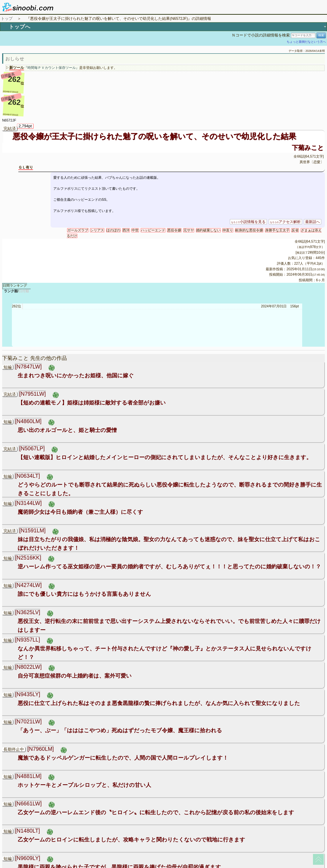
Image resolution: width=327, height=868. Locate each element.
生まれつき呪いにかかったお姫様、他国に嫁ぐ (76, 375)
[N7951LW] (32, 394)
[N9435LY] (28, 694)
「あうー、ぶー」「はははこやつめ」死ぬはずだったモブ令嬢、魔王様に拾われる (120, 730)
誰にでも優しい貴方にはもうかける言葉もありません (84, 594)
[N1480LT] (28, 831)
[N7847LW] (28, 367)
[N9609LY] (28, 858)
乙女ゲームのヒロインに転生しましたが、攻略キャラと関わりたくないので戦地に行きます (131, 840)
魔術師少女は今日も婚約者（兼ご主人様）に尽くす (80, 512)
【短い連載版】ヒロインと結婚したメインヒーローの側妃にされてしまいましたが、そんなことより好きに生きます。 (165, 457)
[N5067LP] (32, 448)
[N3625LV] (28, 612)
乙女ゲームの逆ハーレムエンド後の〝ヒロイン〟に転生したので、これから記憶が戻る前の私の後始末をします (156, 812)
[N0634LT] (28, 476)
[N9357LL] (28, 640)
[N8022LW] (28, 667)
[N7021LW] (28, 721)
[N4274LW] (28, 585)
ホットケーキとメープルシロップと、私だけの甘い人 (84, 785)
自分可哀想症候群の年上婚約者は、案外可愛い (75, 676)
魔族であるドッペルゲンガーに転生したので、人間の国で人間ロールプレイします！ (123, 758)
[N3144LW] (28, 503)
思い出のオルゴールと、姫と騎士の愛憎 (67, 430)
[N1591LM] (32, 530)
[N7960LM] (41, 749)
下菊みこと (308, 148)
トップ (7, 19)
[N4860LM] (28, 421)
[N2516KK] (28, 558)
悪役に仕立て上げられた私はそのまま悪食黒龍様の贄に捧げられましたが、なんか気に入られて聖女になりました (159, 703)
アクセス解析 (285, 222)
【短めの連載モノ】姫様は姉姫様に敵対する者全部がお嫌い (92, 403)
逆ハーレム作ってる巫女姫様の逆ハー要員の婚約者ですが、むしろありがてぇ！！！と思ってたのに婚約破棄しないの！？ (169, 566)
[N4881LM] (28, 776)
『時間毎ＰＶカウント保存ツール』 (52, 68)
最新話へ (313, 222)
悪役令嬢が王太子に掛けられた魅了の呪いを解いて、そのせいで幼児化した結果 (154, 136)
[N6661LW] (28, 803)
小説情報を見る (248, 222)
